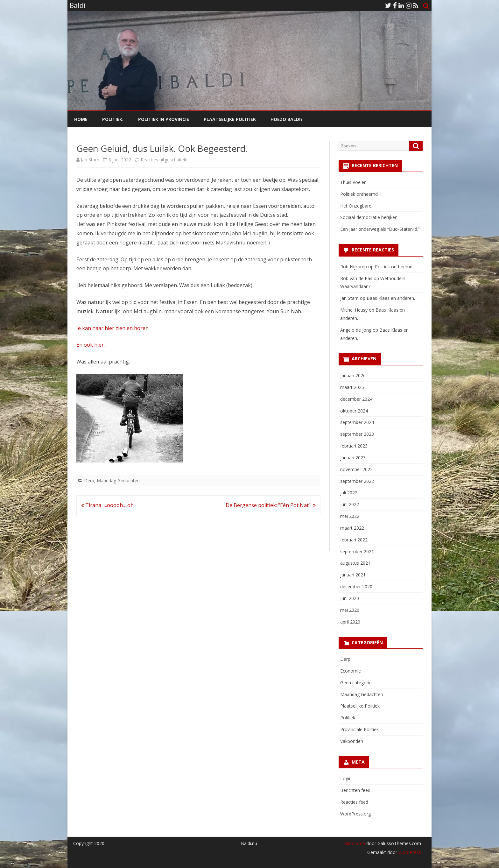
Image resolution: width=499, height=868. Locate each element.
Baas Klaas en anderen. (391, 298)
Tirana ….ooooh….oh (107, 505)
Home (81, 119)
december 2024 (356, 399)
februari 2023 (354, 446)
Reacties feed (354, 802)
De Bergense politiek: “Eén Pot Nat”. (271, 505)
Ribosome (355, 843)
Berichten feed (355, 790)
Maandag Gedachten (118, 480)
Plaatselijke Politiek (230, 119)
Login (346, 778)
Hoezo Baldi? (287, 119)
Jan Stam (90, 160)
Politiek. (113, 119)
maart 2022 (352, 528)
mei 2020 (350, 610)
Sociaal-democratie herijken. (369, 217)
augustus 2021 (355, 563)
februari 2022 (354, 540)
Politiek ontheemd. (359, 194)
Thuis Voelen (353, 182)
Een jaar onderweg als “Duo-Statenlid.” (380, 229)
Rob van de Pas (356, 278)
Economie (351, 671)
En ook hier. (91, 345)
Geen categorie (356, 683)
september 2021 (357, 551)
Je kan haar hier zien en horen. (113, 328)
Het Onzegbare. (356, 206)
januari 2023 (353, 458)
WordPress (409, 852)
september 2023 (357, 434)
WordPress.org (355, 814)
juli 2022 (349, 493)
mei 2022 (350, 516)
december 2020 (356, 586)
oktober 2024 (354, 411)
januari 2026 (353, 375)
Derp (89, 480)
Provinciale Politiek (359, 729)
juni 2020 (350, 598)
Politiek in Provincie (164, 119)
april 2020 (350, 622)
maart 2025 (352, 387)
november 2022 (356, 469)
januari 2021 (353, 575)
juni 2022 (350, 504)
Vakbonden (352, 741)
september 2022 (357, 481)
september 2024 (357, 422)
